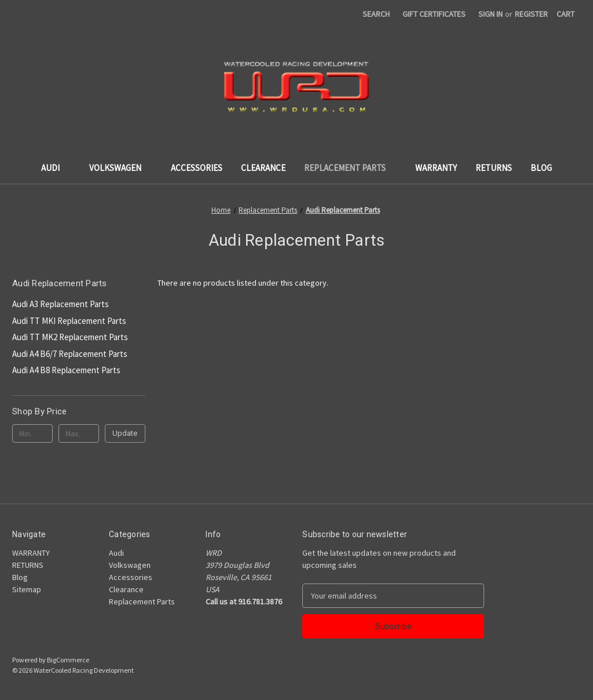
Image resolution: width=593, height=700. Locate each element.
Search (376, 14)
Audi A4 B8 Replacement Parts (66, 370)
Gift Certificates (434, 14)
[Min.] (32, 433)
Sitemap (27, 589)
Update (125, 433)
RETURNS (494, 168)
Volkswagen (121, 168)
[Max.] (79, 433)
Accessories (197, 168)
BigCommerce (68, 660)
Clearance (263, 168)
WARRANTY (436, 168)
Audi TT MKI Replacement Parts (69, 321)
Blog (541, 168)
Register (531, 14)
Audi (56, 168)
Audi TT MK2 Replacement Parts (70, 337)
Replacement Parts (350, 168)
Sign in (490, 14)
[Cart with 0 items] (565, 14)
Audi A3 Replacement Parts (61, 304)
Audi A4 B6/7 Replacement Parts (70, 354)
